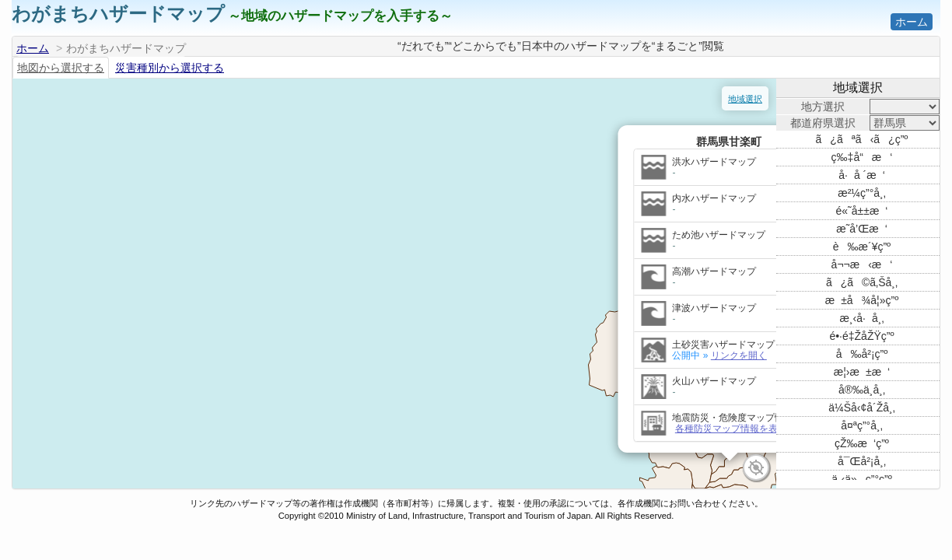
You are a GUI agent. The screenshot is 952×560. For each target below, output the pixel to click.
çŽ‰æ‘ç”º (862, 443)
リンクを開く (366, 312)
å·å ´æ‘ (862, 175)
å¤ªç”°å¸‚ (862, 425)
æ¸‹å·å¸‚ (861, 318)
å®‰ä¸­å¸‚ (862, 390)
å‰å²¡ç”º (862, 354)
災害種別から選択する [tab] (170, 68)
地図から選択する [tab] (61, 68)
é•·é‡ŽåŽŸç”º (861, 336)
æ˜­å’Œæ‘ (862, 229)
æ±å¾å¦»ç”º (862, 300)
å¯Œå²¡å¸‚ (862, 461)
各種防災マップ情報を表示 (358, 385)
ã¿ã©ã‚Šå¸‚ (862, 282)
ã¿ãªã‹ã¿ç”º (862, 139)
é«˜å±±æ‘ (862, 211)
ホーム (912, 22)
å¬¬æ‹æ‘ (862, 264)
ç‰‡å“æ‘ (862, 157)
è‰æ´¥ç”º (862, 247)
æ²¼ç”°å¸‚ (862, 193)
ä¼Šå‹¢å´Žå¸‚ (862, 408)
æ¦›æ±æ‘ (862, 372)
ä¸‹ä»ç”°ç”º (862, 479)
